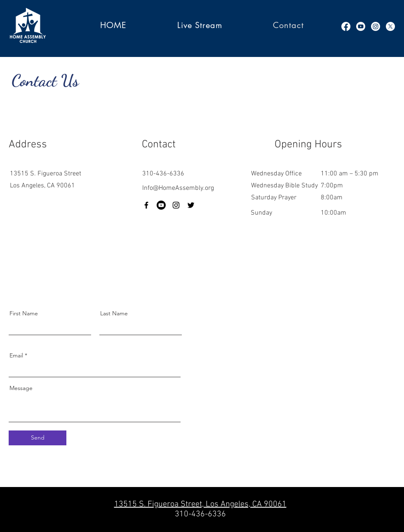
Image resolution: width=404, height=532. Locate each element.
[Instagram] (376, 26)
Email (16, 355)
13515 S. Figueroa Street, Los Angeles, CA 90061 (200, 504)
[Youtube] (361, 26)
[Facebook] (346, 26)
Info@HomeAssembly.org (178, 188)
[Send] (38, 438)
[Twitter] (191, 205)
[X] (390, 26)
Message (21, 388)
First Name (24, 313)
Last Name (114, 313)
